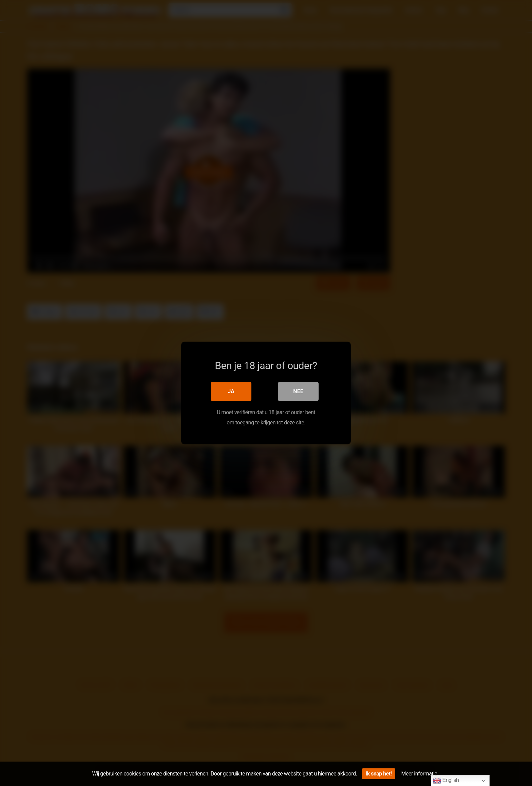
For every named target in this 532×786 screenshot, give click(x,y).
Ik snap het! (378, 774)
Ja (231, 391)
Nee (298, 391)
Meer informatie (419, 774)
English (446, 781)
